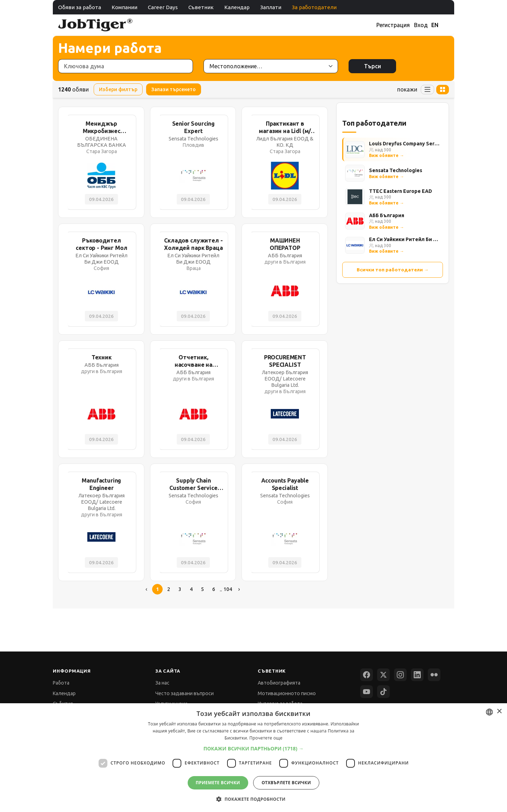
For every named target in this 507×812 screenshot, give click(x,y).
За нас (162, 683)
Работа (61, 683)
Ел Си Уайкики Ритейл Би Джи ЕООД (405, 239)
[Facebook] (367, 675)
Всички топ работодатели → (393, 270)
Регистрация (393, 25)
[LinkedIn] (417, 675)
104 (228, 589)
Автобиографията (279, 683)
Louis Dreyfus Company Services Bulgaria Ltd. (405, 144)
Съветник (201, 7)
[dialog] (254, 758)
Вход (421, 25)
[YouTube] (367, 692)
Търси (373, 66)
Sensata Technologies (396, 170)
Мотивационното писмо (287, 693)
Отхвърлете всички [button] (286, 783)
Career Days (163, 7)
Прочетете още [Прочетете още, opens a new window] (266, 738)
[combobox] (489, 712)
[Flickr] (434, 675)
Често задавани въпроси (184, 693)
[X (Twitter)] (383, 675)
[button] (254, 748)
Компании (124, 7)
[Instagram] (400, 675)
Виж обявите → (386, 155)
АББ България (387, 215)
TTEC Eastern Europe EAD (400, 191)
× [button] (499, 712)
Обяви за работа (80, 7)
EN (435, 25)
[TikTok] (383, 692)
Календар (237, 7)
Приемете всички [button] (218, 783)
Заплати (271, 7)
